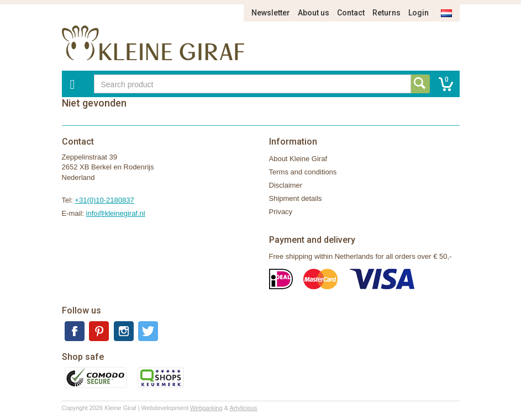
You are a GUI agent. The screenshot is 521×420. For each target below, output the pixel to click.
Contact (351, 13)
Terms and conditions (303, 172)
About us (314, 13)
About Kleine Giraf (298, 159)
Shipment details (296, 198)
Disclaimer (286, 185)
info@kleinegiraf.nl (116, 213)
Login (419, 13)
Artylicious (243, 408)
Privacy (281, 212)
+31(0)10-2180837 (104, 200)
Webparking (206, 408)
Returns (386, 13)
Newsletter (271, 13)
